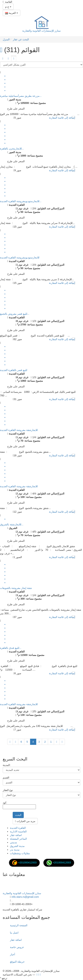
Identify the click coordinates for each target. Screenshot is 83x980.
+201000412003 (24, 863)
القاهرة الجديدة (18, 828)
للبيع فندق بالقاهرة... (11, 648)
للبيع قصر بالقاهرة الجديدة (14, 370)
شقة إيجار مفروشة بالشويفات (16, 588)
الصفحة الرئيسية (19, 925)
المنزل (6, 39)
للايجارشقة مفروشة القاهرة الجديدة (19, 430)
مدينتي (14, 842)
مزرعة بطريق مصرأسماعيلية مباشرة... (21, 96)
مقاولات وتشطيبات (20, 853)
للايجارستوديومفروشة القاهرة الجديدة (20, 257)
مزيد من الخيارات (25, 821)
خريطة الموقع (17, 962)
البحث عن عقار (21, 39)
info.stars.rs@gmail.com (25, 897)
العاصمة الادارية (18, 831)
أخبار (13, 954)
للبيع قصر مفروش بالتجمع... (15, 314)
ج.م (8, 7)
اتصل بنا (14, 933)
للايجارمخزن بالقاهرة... (12, 149)
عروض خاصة (17, 947)
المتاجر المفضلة (18, 839)
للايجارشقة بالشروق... (12, 524)
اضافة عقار (16, 835)
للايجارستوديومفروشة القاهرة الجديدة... (21, 201)
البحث (18, 815)
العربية (12, 13)
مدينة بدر (15, 850)
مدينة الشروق (17, 846)
